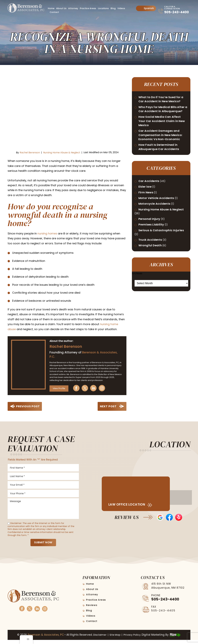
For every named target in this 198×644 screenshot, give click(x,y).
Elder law (146, 201)
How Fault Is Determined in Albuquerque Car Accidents (162, 161)
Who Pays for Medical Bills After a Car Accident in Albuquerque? (160, 117)
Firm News (147, 207)
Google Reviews (160, 517)
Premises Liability (153, 246)
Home (51, 8)
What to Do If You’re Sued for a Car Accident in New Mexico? (162, 102)
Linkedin (95, 388)
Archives (137, 301)
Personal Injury (151, 240)
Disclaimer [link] (98, 639)
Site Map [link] (114, 639)
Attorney (73, 8)
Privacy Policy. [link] (133, 639)
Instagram (104, 388)
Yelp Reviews (179, 517)
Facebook (78, 388)
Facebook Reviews (169, 517)
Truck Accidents (152, 267)
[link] (48, 233)
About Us (61, 8)
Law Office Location (129, 504)
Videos (121, 8)
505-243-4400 (173, 14)
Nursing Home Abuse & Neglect (62, 153)
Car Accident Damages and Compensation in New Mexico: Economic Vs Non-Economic (163, 148)
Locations (103, 8)
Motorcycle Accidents (157, 220)
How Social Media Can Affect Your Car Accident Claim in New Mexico (162, 132)
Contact (54, 12)
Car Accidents (151, 195)
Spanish (146, 8)
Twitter (87, 388)
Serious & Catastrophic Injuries (158, 255)
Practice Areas (88, 8)
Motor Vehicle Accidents (159, 213)
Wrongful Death (152, 273)
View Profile (59, 388)
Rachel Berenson (30, 153)
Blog (113, 8)
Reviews (92, 609)
